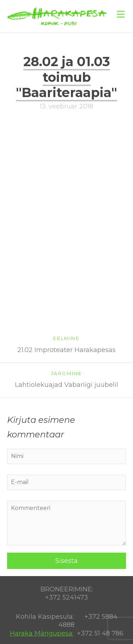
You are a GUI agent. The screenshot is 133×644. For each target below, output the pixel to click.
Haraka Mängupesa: (42, 633)
